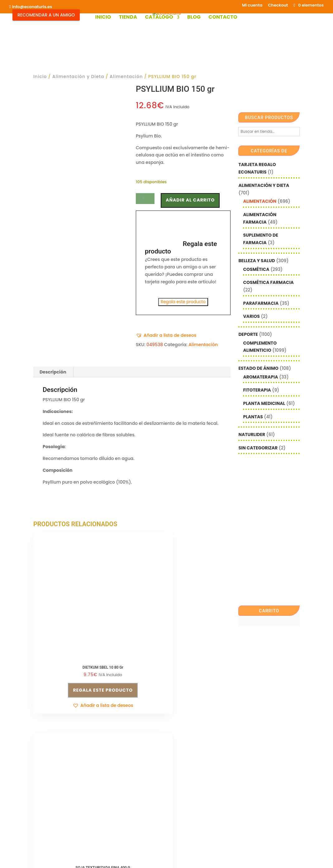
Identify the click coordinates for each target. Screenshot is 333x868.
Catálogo (159, 18)
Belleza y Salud (257, 261)
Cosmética (256, 269)
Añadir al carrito (190, 200)
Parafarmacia (261, 303)
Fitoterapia (257, 390)
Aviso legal (45, 803)
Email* (178, 749)
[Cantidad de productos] (145, 199)
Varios (251, 316)
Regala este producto (183, 302)
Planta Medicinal (264, 403)
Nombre (179, 768)
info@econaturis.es (55, 791)
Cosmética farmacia (268, 282)
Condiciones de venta (126, 749)
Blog (194, 18)
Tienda (128, 18)
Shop (119, 825)
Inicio (103, 18)
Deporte (248, 334)
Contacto (223, 18)
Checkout (278, 6)
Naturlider (252, 434)
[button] (166, 336)
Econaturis (223, 857)
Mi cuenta (252, 6)
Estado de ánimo (258, 368)
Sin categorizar (258, 448)
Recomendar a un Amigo (46, 15)
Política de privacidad (126, 761)
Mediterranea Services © (141, 857)
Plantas (253, 417)
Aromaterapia (260, 377)
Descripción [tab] (53, 372)
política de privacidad (197, 793)
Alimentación (126, 77)
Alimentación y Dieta (78, 77)
